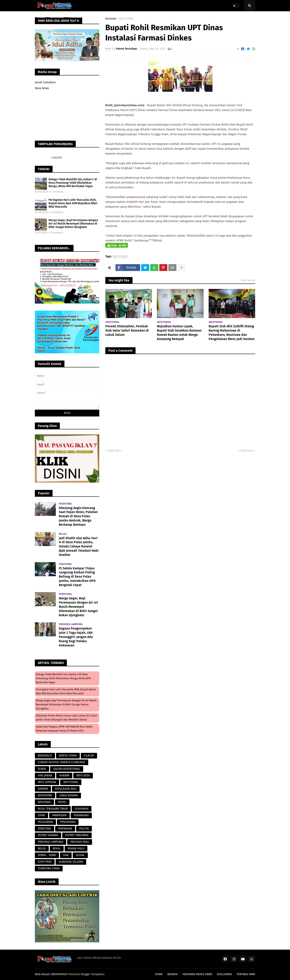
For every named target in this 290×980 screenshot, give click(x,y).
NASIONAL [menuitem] (57, 17)
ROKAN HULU (76, 849)
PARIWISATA (59, 815)
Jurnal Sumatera (45, 82)
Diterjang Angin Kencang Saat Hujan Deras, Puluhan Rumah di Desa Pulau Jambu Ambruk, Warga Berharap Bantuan (78, 516)
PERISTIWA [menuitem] (141, 17)
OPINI (41, 815)
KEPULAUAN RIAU (66, 789)
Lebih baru (114, 451)
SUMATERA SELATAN (71, 862)
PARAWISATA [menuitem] (105, 17)
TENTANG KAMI (246, 974)
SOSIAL (80, 855)
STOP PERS (45, 862)
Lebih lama (246, 451)
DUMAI (42, 769)
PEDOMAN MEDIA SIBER (197, 974)
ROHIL (57, 849)
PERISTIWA (45, 829)
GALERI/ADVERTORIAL (67, 769)
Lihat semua (248, 280)
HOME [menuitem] (41, 17)
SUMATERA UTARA (49, 868)
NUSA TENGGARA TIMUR (53, 809)
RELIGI (42, 849)
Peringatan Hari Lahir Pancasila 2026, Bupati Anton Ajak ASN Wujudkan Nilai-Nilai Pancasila (73, 203)
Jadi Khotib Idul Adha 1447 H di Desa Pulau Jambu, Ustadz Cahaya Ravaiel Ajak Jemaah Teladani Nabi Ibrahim (79, 546)
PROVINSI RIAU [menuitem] (79, 17)
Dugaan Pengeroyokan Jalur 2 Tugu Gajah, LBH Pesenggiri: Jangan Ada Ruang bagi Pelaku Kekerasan (76, 637)
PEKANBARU (81, 815)
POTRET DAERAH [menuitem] (189, 17)
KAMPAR (43, 789)
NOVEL (62, 802)
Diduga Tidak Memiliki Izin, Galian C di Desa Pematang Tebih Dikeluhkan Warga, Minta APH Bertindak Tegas (73, 183)
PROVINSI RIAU (80, 842)
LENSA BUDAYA (69, 795)
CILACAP (89, 756)
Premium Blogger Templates (86, 974)
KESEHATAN (45, 795)
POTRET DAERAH (48, 835)
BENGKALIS (45, 756)
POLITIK (84, 829)
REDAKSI (173, 974)
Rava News (42, 88)
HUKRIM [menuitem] (123, 17)
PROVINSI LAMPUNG (51, 842)
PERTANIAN (65, 829)
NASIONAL (44, 802)
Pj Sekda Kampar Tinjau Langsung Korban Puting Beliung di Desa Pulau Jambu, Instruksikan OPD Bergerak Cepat (77, 577)
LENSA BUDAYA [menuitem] (163, 17)
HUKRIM (64, 775)
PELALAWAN (45, 822)
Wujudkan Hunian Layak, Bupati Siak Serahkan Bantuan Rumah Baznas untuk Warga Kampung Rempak (179, 332)
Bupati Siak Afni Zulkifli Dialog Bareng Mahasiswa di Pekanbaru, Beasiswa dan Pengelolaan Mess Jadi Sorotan (232, 332)
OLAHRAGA (82, 809)
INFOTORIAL (120, 257)
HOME (159, 974)
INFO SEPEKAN (47, 782)
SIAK (66, 855)
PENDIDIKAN (68, 822)
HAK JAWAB (45, 775)
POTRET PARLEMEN (77, 835)
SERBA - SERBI (47, 855)
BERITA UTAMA (68, 756)
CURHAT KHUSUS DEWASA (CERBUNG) (62, 762)
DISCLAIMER (224, 974)
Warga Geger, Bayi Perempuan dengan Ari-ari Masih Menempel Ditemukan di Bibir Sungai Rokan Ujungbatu (73, 224)
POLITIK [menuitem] (210, 17)
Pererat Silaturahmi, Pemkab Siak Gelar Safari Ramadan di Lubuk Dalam (127, 330)
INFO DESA (83, 775)
